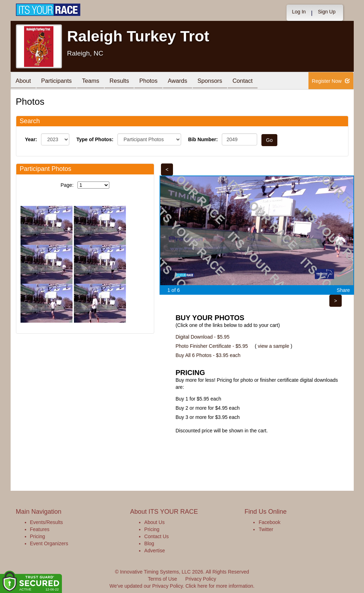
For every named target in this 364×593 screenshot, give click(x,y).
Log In (299, 12)
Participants (58, 81)
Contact (253, 81)
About (24, 81)
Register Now (331, 81)
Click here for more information (219, 586)
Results (124, 81)
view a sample (274, 346)
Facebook (269, 522)
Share (343, 290)
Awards (185, 81)
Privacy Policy (201, 579)
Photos (154, 81)
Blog (149, 543)
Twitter (266, 529)
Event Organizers (49, 543)
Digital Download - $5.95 (203, 337)
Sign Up (327, 12)
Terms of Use (162, 579)
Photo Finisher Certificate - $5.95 (212, 346)
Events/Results (47, 522)
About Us (155, 522)
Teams (94, 81)
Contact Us (157, 536)
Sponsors (218, 81)
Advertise (155, 551)
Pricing (38, 536)
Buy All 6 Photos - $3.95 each (208, 355)
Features (40, 529)
